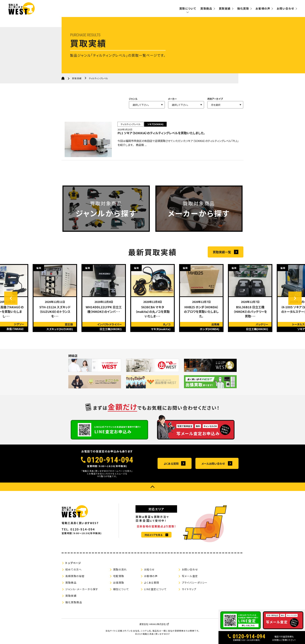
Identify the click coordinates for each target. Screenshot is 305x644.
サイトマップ (189, 590)
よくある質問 (171, 465)
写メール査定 (190, 577)
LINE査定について (155, 590)
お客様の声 (263, 8)
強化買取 (243, 8)
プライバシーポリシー (195, 584)
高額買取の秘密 (75, 577)
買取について (188, 8)
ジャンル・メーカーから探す (82, 590)
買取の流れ (120, 571)
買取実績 (225, 8)
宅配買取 (119, 577)
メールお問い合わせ (213, 465)
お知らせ (149, 571)
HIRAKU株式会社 (157, 625)
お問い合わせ (285, 8)
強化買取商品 (74, 603)
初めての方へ (73, 571)
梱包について (121, 590)
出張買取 (119, 584)
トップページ (73, 564)
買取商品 (206, 8)
